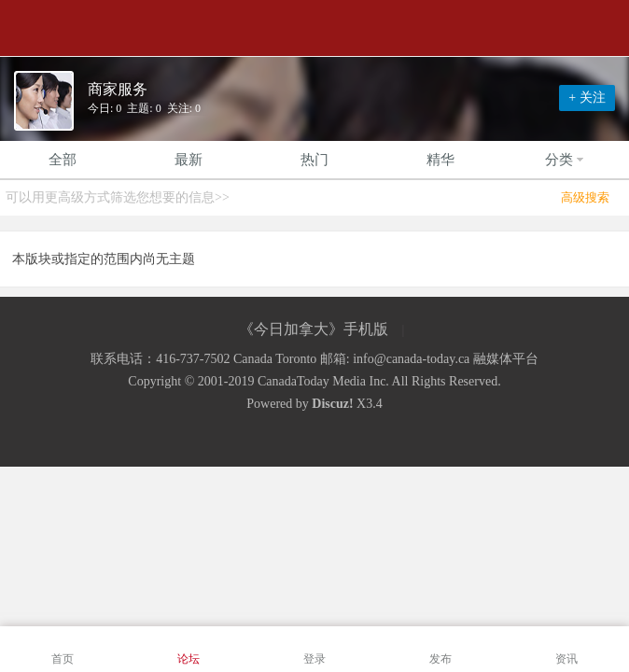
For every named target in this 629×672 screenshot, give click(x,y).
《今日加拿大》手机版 (314, 329)
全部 (63, 160)
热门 (314, 160)
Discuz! (332, 404)
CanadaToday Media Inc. (323, 381)
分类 (566, 160)
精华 (440, 160)
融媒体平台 (506, 359)
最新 (189, 160)
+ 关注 (587, 98)
